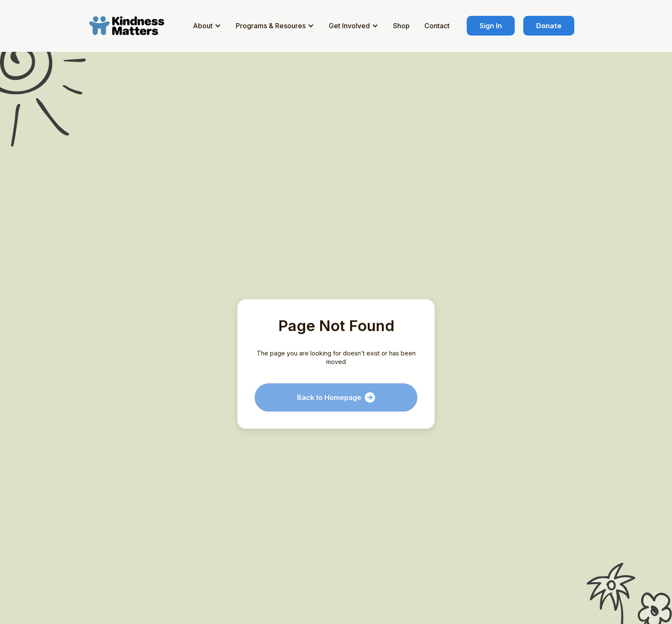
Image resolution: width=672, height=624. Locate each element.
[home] (128, 26)
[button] (208, 26)
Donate (549, 26)
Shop (401, 26)
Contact (437, 26)
